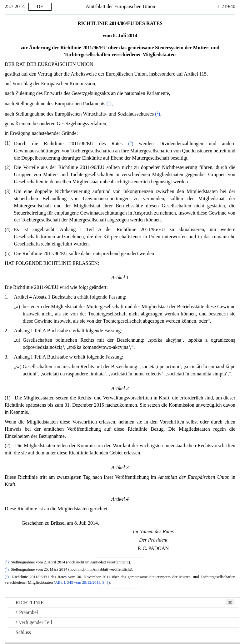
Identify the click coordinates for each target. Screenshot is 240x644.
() (109, 104)
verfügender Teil (34, 622)
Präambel (27, 612)
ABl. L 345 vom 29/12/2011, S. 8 (82, 582)
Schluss (23, 632)
